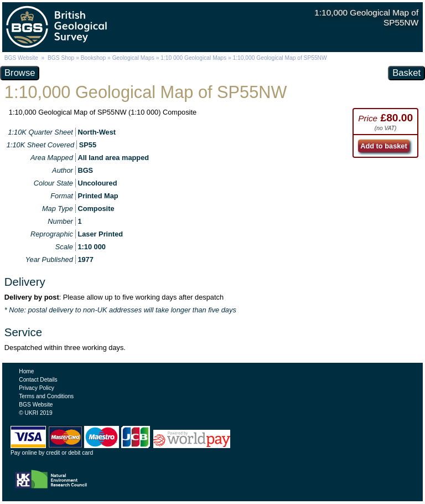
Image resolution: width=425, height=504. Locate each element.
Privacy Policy (37, 388)
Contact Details (38, 380)
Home (26, 371)
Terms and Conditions (46, 396)
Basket (406, 73)
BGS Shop (61, 58)
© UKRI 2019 (35, 413)
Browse (20, 73)
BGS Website (21, 58)
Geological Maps (133, 58)
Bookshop (94, 58)
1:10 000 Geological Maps (193, 58)
